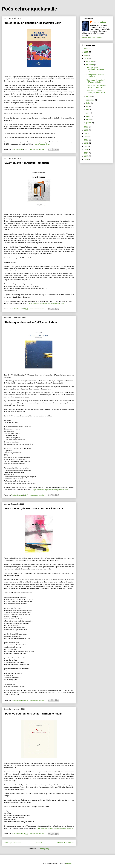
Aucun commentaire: (38, 149)
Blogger (69, 863)
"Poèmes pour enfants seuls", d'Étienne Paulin (33, 714)
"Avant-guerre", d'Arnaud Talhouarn (26, 163)
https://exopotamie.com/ (43, 144)
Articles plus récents (12, 843)
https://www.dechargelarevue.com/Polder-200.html (46, 303)
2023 (86, 59)
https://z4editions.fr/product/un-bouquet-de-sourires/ (51, 490)
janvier (89, 123)
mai (88, 110)
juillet (88, 103)
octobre (89, 97)
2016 (86, 146)
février (89, 119)
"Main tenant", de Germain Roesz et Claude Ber (33, 509)
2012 (86, 159)
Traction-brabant (99, 22)
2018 (86, 140)
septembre (90, 100)
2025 (86, 52)
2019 (86, 137)
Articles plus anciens (66, 843)
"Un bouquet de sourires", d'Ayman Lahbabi (32, 322)
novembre (90, 65)
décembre (90, 61)
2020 (86, 133)
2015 (86, 150)
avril (88, 113)
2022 (86, 127)
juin (88, 106)
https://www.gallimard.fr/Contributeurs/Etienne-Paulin (55, 828)
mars (88, 116)
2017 (86, 143)
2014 (86, 153)
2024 (86, 55)
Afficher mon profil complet (92, 38)
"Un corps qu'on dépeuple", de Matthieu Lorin (33, 23)
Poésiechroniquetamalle (29, 9)
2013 (86, 156)
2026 (86, 49)
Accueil (39, 843)
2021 (86, 130)
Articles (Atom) (44, 849)
